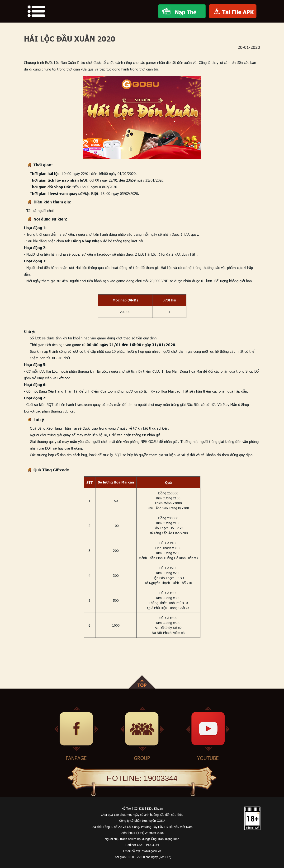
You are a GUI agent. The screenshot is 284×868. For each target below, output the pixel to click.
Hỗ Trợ (126, 808)
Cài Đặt (139, 808)
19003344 (161, 778)
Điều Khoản (155, 808)
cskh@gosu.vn (151, 851)
